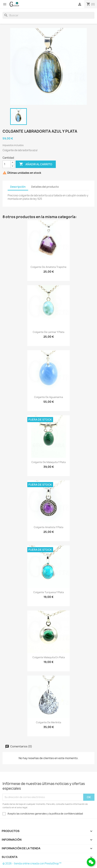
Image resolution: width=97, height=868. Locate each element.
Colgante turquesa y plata (48, 592)
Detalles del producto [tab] (45, 187)
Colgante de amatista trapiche (48, 267)
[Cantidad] (7, 164)
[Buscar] (48, 15)
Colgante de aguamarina (48, 397)
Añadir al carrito (36, 164)
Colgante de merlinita (48, 722)
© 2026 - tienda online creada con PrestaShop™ (32, 863)
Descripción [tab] (18, 187)
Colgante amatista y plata (48, 527)
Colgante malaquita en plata (49, 657)
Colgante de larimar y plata (48, 332)
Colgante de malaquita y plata (48, 462)
